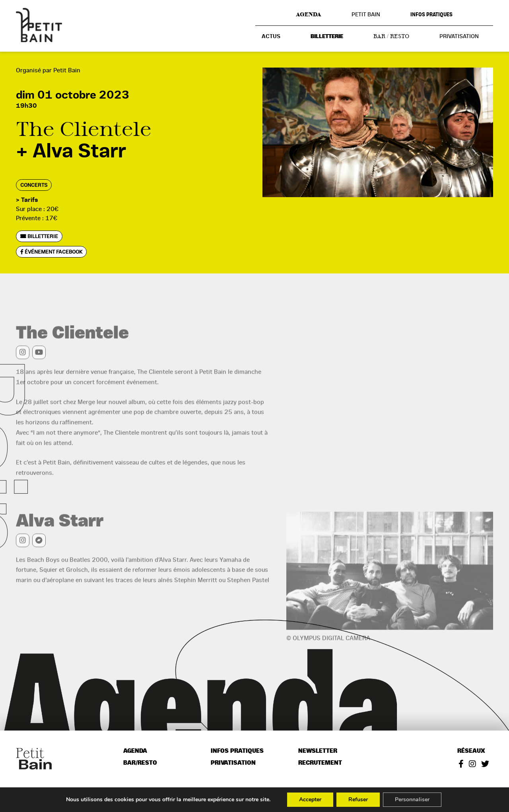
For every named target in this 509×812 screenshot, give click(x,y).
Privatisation (459, 36)
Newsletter (318, 751)
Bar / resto (391, 36)
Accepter (310, 799)
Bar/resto (140, 763)
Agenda (309, 14)
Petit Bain (366, 14)
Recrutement (320, 763)
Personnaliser (412, 799)
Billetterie (327, 36)
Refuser (358, 799)
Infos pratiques (431, 15)
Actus (271, 36)
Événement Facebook (51, 252)
